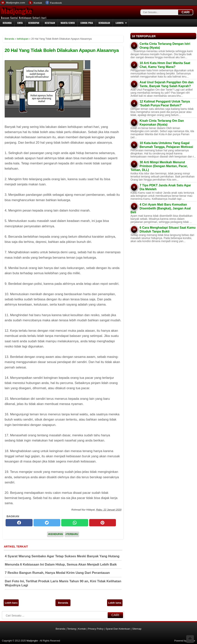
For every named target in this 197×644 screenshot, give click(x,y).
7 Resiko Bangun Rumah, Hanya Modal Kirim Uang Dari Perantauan (57, 573)
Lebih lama (115, 603)
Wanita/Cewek (68, 23)
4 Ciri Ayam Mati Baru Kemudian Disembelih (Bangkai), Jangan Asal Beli (161, 208)
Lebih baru (11, 603)
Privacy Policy (96, 629)
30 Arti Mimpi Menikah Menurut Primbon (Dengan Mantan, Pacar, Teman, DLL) (159, 166)
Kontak (38, 3)
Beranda (7, 23)
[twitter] (47, 523)
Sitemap (137, 629)
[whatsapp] (75, 523)
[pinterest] (103, 523)
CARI (186, 12)
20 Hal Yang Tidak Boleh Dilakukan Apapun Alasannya (62, 50)
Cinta (20, 23)
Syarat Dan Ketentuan (118, 629)
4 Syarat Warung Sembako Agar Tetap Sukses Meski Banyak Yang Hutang (62, 556)
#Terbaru (72, 534)
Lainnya (119, 23)
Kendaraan (104, 23)
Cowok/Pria (87, 23)
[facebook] (19, 523)
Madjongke (16, 11)
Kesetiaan (50, 23)
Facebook (56, 3)
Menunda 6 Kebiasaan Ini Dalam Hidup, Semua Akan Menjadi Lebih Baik (61, 564)
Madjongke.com (16, 3)
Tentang (71, 629)
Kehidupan (34, 23)
